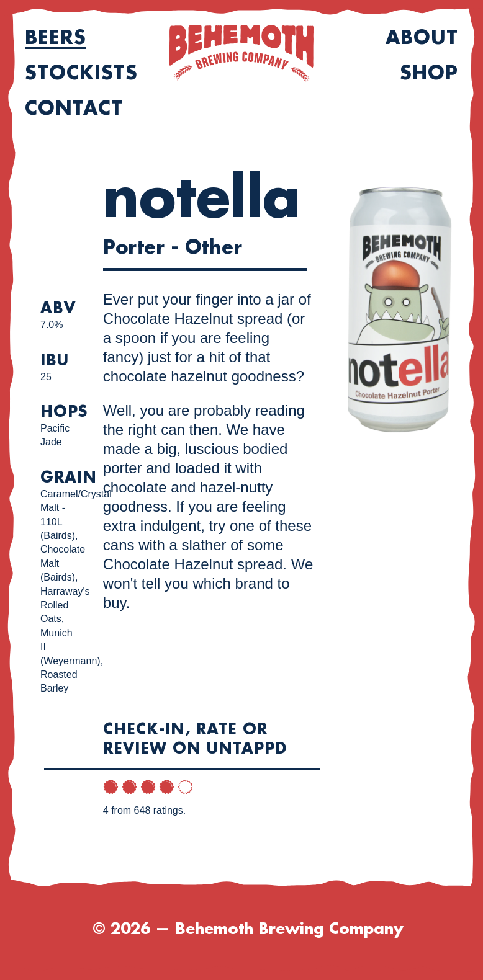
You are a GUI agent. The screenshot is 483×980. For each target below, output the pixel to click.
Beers (56, 38)
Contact (74, 109)
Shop (429, 73)
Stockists (81, 73)
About (422, 38)
